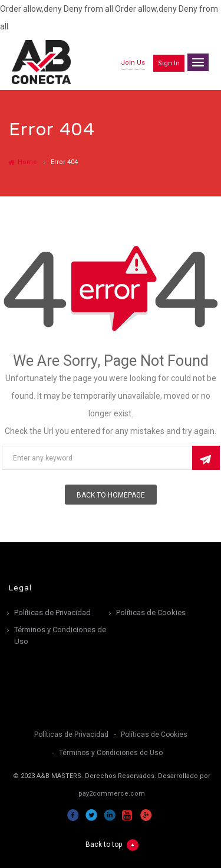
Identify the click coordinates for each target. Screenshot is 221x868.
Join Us (133, 63)
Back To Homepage (111, 495)
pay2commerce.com (112, 794)
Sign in (169, 63)
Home (23, 162)
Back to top (112, 845)
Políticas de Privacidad (52, 612)
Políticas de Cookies (151, 612)
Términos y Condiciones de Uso (60, 635)
